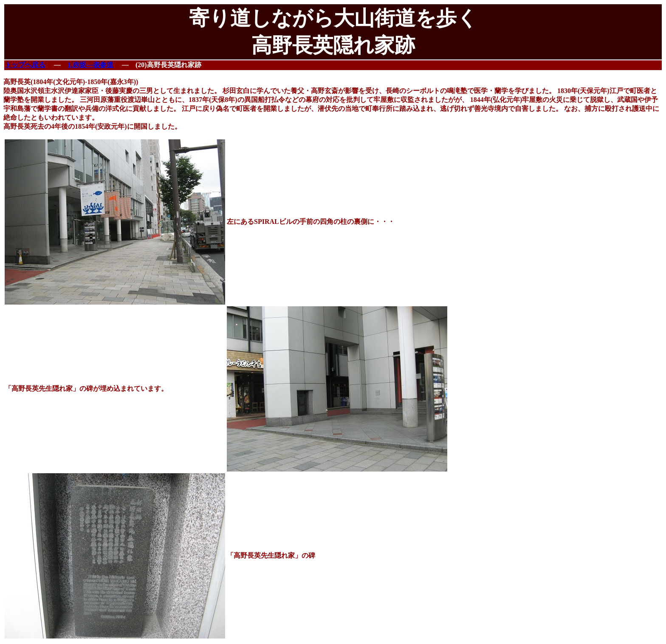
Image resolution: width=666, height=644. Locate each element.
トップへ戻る (25, 65)
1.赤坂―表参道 (90, 65)
